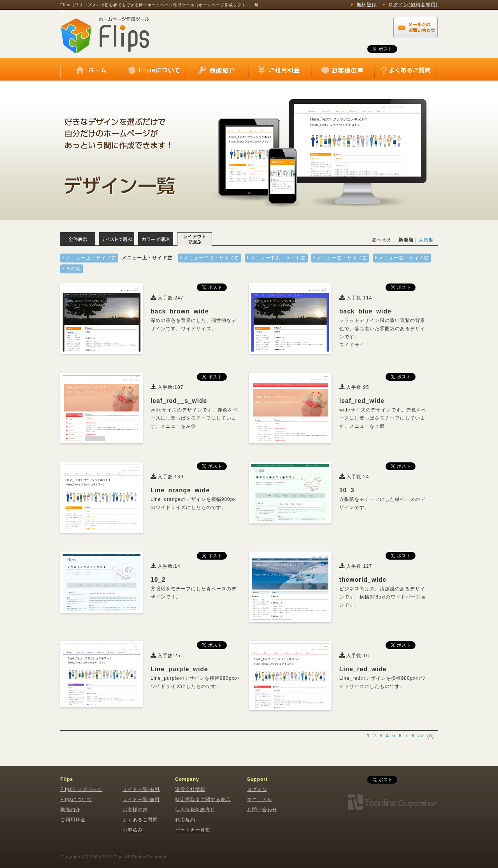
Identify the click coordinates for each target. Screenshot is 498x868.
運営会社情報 (190, 789)
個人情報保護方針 (195, 810)
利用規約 (185, 820)
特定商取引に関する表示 (203, 800)
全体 (78, 239)
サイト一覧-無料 (141, 800)
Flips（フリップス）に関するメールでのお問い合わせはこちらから (416, 27)
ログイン (257, 789)
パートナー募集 (193, 830)
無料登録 (366, 5)
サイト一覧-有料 (141, 789)
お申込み (133, 830)
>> (421, 736)
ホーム (91, 70)
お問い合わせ (262, 810)
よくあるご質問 (406, 70)
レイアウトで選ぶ (195, 239)
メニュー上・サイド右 (91, 258)
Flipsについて (154, 70)
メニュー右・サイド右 (404, 258)
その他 (73, 269)
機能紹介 (217, 70)
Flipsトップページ (81, 789)
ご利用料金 (280, 70)
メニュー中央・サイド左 (278, 258)
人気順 (426, 240)
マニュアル (260, 800)
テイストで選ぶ (117, 239)
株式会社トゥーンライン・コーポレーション (392, 802)
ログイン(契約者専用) (413, 5)
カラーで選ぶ (156, 239)
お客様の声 (343, 70)
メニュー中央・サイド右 (211, 258)
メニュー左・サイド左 (342, 258)
